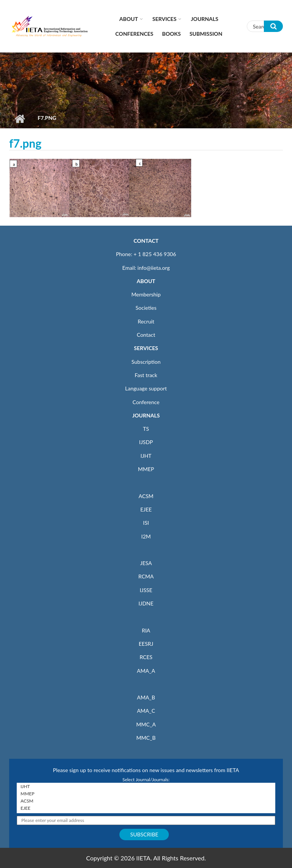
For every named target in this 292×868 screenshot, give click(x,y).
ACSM (146, 496)
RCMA (146, 576)
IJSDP (146, 442)
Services (164, 19)
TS (146, 429)
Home (20, 119)
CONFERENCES (134, 34)
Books (171, 34)
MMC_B (146, 738)
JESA (146, 563)
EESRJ (146, 644)
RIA (146, 630)
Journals (205, 19)
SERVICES (146, 348)
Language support (146, 388)
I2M (146, 536)
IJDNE (146, 603)
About (129, 19)
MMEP (146, 469)
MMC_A (146, 724)
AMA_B (146, 697)
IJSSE (146, 590)
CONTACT (146, 241)
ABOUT (146, 281)
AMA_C (146, 711)
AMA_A (146, 671)
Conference (146, 402)
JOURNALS (146, 415)
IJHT (146, 456)
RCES (146, 657)
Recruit (146, 321)
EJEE (146, 509)
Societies (146, 308)
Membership (146, 294)
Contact (146, 335)
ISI (146, 523)
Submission (206, 34)
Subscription (146, 362)
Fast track (146, 375)
